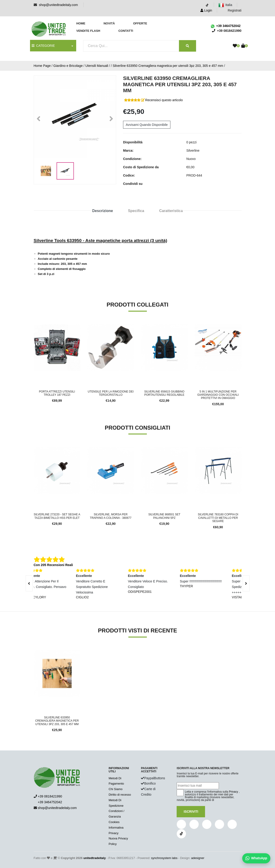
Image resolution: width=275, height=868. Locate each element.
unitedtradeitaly (95, 858)
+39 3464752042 (225, 26)
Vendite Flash (88, 31)
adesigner (198, 858)
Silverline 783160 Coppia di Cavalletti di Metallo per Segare (218, 518)
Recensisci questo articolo (164, 100)
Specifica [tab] (136, 211)
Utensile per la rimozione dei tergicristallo (111, 393)
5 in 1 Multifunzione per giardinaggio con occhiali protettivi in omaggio (218, 395)
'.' (35, 653)
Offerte (140, 23)
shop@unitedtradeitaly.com (58, 5)
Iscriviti (191, 812)
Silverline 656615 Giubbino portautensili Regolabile (164, 393)
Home (81, 23)
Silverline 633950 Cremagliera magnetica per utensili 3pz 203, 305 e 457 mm (168, 66)
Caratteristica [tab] (171, 211)
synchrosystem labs (164, 858)
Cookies (114, 822)
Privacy (234, 792)
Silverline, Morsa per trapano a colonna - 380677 (111, 516)
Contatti (126, 31)
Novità (109, 23)
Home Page (42, 66)
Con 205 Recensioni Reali (53, 565)
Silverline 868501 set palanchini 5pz (164, 516)
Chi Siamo (115, 789)
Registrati (232, 10)
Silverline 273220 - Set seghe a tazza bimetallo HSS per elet (57, 516)
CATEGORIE (43, 46)
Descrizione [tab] (103, 211)
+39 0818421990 (50, 796)
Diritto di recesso (120, 795)
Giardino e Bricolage (68, 66)
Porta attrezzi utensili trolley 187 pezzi (57, 393)
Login (206, 10)
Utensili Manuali (97, 66)
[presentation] (29, 583)
